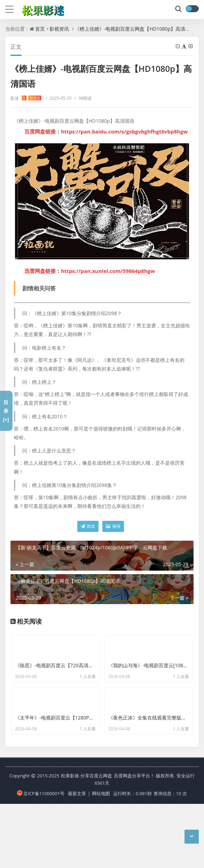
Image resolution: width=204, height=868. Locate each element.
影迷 (26, 98)
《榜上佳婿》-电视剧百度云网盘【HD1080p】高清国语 (135, 29)
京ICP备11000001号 (41, 858)
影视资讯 (59, 29)
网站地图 (101, 858)
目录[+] (6, 411)
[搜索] (179, 9)
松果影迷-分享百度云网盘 (87, 840)
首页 (40, 29)
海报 (113, 526)
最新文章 (77, 858)
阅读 (88, 526)
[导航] (9, 8)
